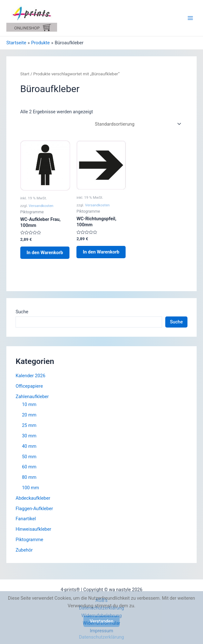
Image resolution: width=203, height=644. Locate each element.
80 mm (29, 477)
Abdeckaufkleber (33, 498)
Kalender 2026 (30, 376)
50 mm (29, 457)
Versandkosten (41, 206)
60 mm (29, 467)
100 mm (30, 488)
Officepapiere (29, 386)
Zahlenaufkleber (32, 397)
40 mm (29, 446)
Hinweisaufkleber (33, 529)
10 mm (29, 404)
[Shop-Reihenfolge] (137, 124)
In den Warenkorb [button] (45, 253)
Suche (22, 312)
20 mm (29, 415)
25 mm (29, 425)
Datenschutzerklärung (101, 637)
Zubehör (24, 550)
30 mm (29, 436)
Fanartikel (26, 519)
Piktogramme (29, 540)
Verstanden (102, 621)
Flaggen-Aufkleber (34, 509)
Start (25, 74)
